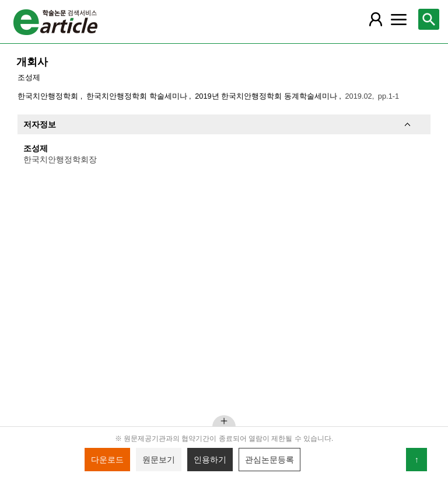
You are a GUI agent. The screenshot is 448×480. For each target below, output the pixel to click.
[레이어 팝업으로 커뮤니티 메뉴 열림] (398, 19)
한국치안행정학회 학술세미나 (138, 96)
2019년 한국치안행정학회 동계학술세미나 (267, 96)
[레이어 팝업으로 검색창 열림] (429, 19)
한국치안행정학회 (49, 96)
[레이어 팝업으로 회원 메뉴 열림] (375, 19)
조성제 (29, 77)
